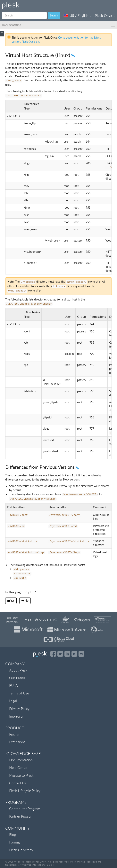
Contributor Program (25, 809)
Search (54, 15)
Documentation (21, 760)
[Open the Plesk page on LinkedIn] (67, 654)
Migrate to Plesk (21, 775)
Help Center (18, 768)
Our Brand (17, 678)
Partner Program (21, 816)
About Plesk (18, 670)
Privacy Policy (19, 709)
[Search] (24, 15)
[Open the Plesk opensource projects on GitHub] (81, 654)
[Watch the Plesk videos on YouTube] (74, 654)
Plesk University (21, 850)
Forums (15, 842)
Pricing (14, 734)
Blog (13, 835)
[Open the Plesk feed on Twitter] (60, 654)
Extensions (17, 742)
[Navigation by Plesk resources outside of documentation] (112, 5)
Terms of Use (19, 693)
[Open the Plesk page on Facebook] (53, 654)
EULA (13, 685)
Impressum (17, 716)
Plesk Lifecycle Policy (25, 791)
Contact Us (18, 783)
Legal (13, 701)
